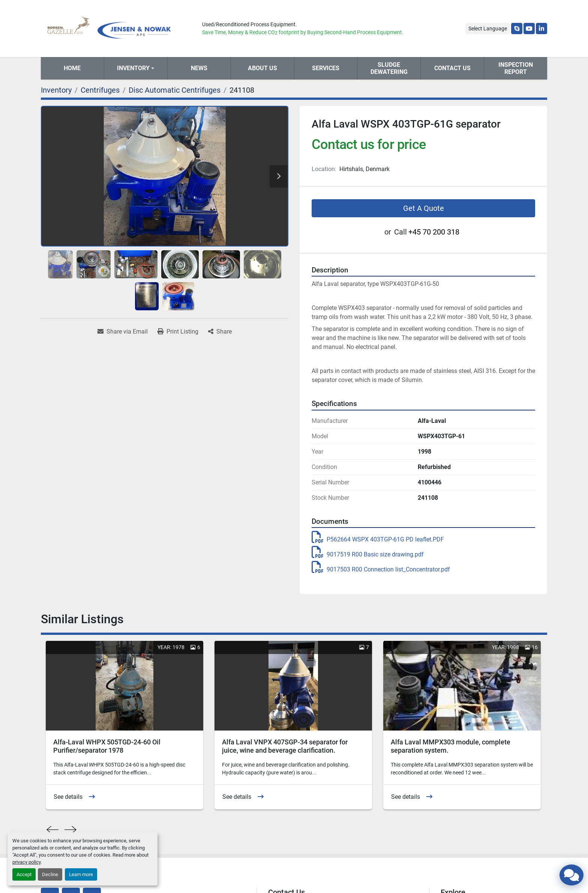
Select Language (488, 29)
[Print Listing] (178, 332)
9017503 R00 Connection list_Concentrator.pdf (381, 569)
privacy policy (26, 862)
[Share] (220, 332)
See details (68, 797)
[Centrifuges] (100, 90)
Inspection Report (516, 68)
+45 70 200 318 (434, 232)
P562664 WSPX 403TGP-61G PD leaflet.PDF (378, 539)
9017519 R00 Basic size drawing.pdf (368, 554)
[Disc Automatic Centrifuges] (175, 90)
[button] (136, 68)
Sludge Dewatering (389, 68)
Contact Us (452, 68)
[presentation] (52, 830)
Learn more (81, 874)
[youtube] (529, 29)
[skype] (517, 29)
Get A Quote (424, 208)
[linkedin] (541, 29)
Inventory (133, 68)
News (199, 68)
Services (326, 68)
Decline (50, 874)
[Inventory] (56, 90)
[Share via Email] (123, 332)
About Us (262, 68)
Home (72, 68)
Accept (24, 874)
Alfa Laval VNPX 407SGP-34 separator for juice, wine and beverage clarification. (285, 746)
